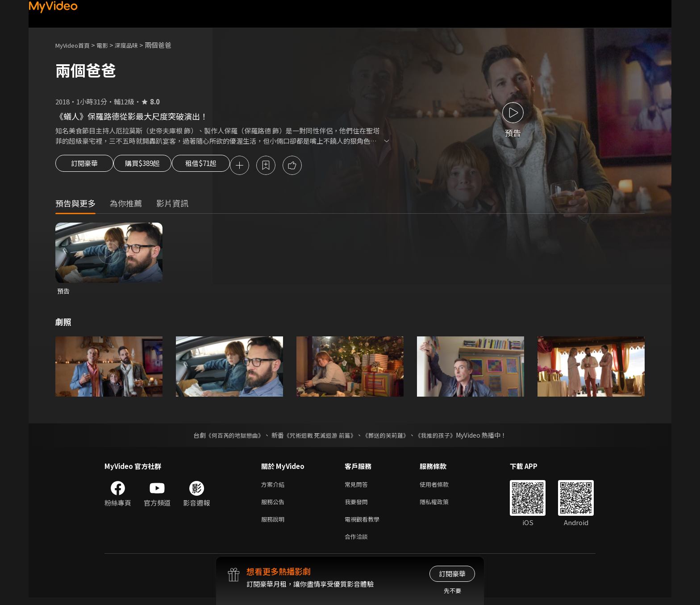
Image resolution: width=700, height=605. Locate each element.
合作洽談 (358, 543)
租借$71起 (222, 166)
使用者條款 (442, 487)
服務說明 (275, 524)
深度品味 (136, 45)
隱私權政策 (442, 506)
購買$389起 (153, 166)
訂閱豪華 (84, 166)
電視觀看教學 (365, 524)
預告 (64, 292)
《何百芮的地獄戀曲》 (229, 437)
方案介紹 (275, 487)
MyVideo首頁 (76, 45)
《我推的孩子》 (442, 437)
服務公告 (275, 506)
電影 (109, 45)
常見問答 (358, 487)
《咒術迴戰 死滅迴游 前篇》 (319, 437)
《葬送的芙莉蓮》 (389, 437)
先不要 (452, 590)
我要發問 (358, 506)
